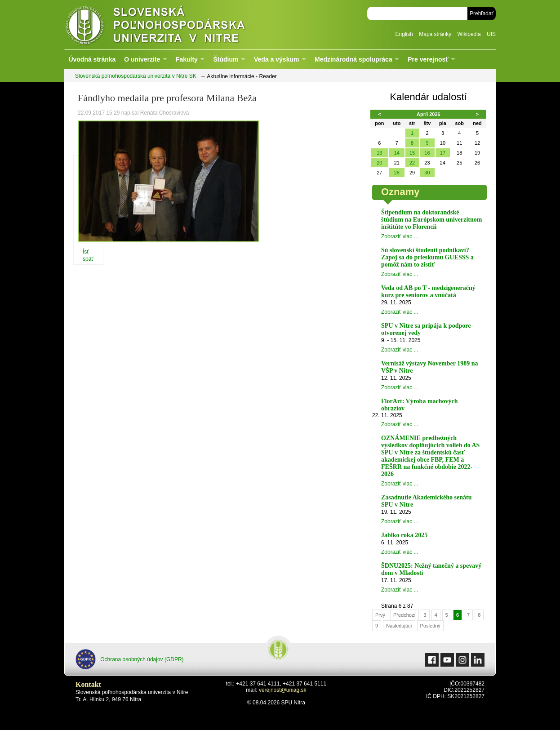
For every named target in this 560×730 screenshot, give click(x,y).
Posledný (430, 626)
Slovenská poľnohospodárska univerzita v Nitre (174, 24)
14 (397, 153)
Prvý (380, 615)
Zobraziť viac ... (400, 236)
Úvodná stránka (92, 59)
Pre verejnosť (428, 59)
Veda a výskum (276, 59)
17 (443, 153)
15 (412, 153)
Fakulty (187, 59)
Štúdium (226, 59)
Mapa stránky (435, 34)
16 (427, 153)
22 (412, 163)
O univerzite (142, 59)
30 (427, 173)
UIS (491, 34)
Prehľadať (482, 13)
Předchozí (404, 615)
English (404, 34)
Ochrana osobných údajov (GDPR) (130, 659)
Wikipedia (469, 34)
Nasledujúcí (399, 626)
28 (397, 173)
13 (379, 153)
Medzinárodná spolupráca (353, 59)
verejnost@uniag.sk (283, 690)
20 (379, 163)
